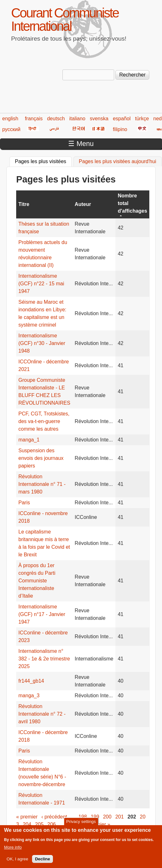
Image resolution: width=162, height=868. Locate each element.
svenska (99, 119)
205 (39, 824)
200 (107, 817)
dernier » (100, 824)
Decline (42, 861)
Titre (24, 204)
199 (95, 817)
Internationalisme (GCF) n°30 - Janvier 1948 (42, 343)
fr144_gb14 (31, 681)
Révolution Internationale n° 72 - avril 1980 (42, 714)
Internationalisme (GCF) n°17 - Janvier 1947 (42, 614)
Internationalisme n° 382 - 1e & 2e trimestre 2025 (44, 659)
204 (27, 824)
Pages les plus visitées (43, 161)
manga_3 (29, 696)
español (122, 119)
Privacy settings (81, 823)
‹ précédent (54, 817)
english (10, 119)
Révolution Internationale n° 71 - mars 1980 (42, 484)
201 (120, 817)
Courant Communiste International (65, 20)
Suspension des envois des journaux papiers (41, 458)
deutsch (56, 119)
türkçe (142, 119)
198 (83, 817)
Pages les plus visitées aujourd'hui (118, 161)
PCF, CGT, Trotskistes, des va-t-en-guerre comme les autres (44, 421)
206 (52, 824)
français (34, 119)
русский (11, 129)
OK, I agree (17, 861)
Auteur (83, 204)
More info (13, 849)
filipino (120, 129)
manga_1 (29, 440)
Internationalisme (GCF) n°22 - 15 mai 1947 (41, 284)
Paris (24, 503)
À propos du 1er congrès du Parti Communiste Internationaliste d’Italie (37, 581)
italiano (78, 119)
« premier (27, 817)
